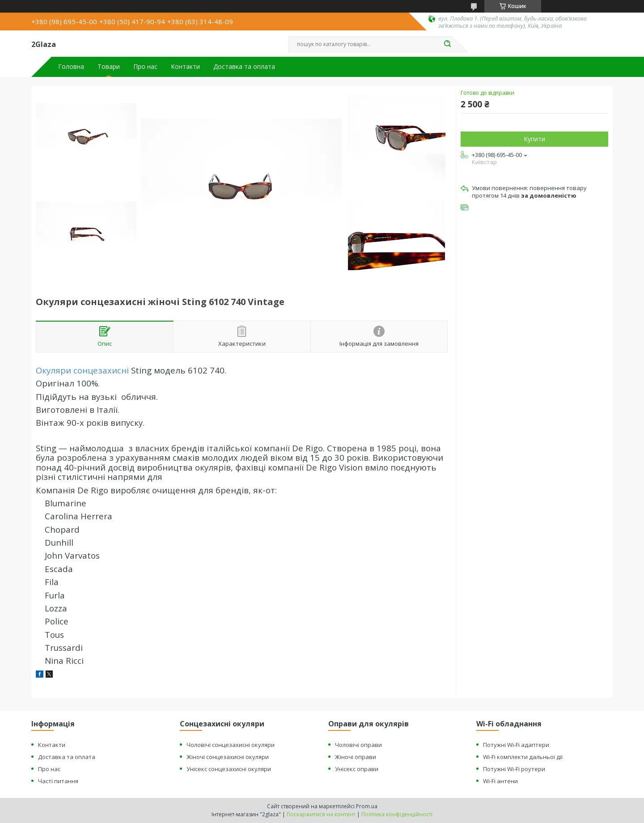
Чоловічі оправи (358, 745)
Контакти (185, 67)
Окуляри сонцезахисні (82, 370)
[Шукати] (447, 44)
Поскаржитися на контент (321, 814)
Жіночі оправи (356, 757)
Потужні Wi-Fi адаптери (516, 745)
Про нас (145, 67)
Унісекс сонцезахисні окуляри (229, 769)
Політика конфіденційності (397, 814)
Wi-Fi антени (500, 781)
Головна (71, 67)
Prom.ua (367, 806)
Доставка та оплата (244, 67)
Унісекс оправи (357, 769)
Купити (534, 139)
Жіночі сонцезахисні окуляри (228, 757)
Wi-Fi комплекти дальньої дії (523, 757)
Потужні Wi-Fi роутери (514, 769)
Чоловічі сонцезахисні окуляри (231, 745)
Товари (109, 67)
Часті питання (58, 781)
